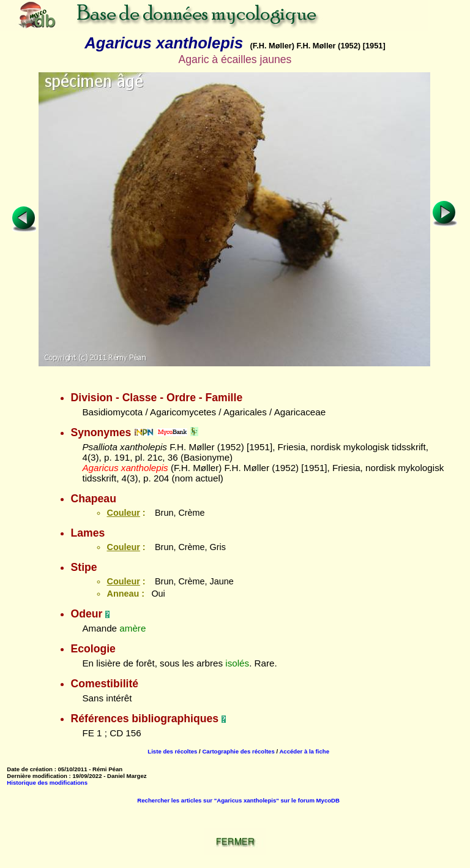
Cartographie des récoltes (238, 751)
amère (132, 628)
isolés (237, 663)
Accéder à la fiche (304, 751)
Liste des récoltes (172, 751)
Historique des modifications (47, 783)
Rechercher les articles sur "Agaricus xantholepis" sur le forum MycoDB (238, 800)
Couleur (123, 513)
